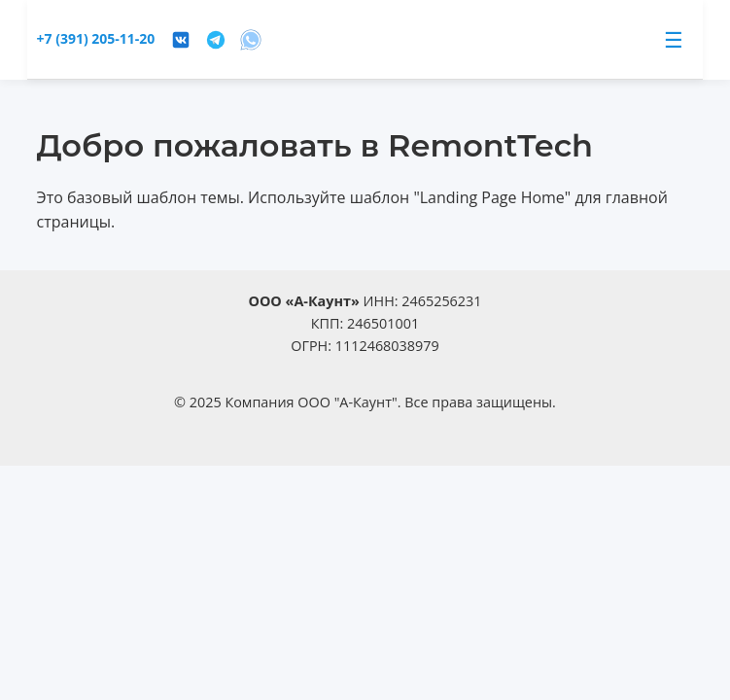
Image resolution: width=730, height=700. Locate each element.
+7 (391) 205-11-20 (96, 38)
